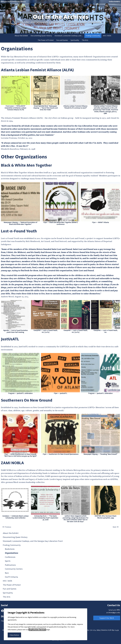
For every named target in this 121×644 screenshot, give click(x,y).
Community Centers (14, 569)
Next (115, 527)
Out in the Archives (60, 17)
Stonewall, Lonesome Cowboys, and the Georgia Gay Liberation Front (69, 36)
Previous (8, 527)
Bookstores (10, 549)
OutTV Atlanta (11, 577)
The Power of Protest (46, 40)
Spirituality (75, 40)
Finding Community (93, 36)
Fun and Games (62, 40)
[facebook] (2, 611)
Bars (7, 573)
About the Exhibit (21, 36)
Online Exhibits (115, 2)
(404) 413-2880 (114, 610)
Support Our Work (107, 618)
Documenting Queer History (41, 36)
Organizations (12, 553)
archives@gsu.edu (113, 613)
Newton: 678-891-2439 (110, 630)
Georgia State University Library (13, 2)
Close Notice (14, 635)
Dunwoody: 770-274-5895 (91, 630)
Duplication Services (37, 630)
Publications (10, 565)
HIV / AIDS (107, 36)
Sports (8, 561)
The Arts (85, 40)
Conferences (10, 557)
